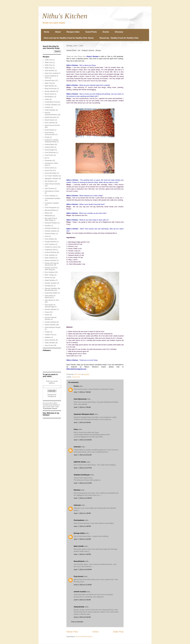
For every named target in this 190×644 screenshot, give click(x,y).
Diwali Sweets (50, 120)
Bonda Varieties (50, 91)
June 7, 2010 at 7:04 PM (82, 554)
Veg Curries (49, 345)
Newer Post (72, 632)
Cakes (47, 99)
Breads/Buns (49, 97)
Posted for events (51, 247)
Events (106, 32)
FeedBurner (52, 396)
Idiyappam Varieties (52, 178)
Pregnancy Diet (50, 250)
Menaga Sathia (79, 533)
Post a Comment (77, 622)
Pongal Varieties (50, 242)
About (58, 32)
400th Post (48, 65)
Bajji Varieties (49, 86)
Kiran (76, 429)
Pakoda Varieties (51, 231)
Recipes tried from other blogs (51, 269)
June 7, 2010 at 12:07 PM (83, 468)
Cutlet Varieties (50, 110)
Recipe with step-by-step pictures (52, 264)
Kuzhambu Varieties (52, 203)
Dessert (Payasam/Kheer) (51, 114)
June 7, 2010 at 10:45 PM (83, 569)
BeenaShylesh (79, 561)
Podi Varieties (50, 239)
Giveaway (48, 160)
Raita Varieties (50, 258)
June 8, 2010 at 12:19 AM (83, 585)
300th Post (48, 62)
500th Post (48, 68)
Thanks (47, 332)
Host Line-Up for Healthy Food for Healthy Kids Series (69, 38)
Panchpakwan (79, 520)
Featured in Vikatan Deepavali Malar (52, 141)
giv (46, 158)
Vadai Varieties (50, 343)
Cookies (48, 107)
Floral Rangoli (50, 150)
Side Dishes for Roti (52, 300)
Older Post (118, 632)
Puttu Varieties (50, 255)
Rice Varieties (50, 272)
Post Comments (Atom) (84, 637)
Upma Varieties (50, 340)
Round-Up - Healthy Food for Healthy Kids (119, 38)
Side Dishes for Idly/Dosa (50, 297)
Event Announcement (52, 125)
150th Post (48, 60)
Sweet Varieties (50, 325)
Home (47, 32)
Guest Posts (91, 32)
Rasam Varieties (50, 260)
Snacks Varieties (51, 309)
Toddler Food (49, 335)
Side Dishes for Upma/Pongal (50, 306)
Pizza (47, 236)
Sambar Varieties (51, 283)
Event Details (49, 130)
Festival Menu (50, 144)
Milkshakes (49, 216)
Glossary (119, 32)
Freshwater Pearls (50, 408)
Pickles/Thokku (50, 234)
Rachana (77, 490)
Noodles (48, 226)
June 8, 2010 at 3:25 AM (82, 600)
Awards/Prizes (50, 80)
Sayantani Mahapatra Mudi (84, 414)
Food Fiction (49, 155)
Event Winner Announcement (50, 134)
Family (47, 137)
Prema (76, 386)
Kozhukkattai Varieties (52, 198)
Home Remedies (51, 173)
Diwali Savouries (51, 117)
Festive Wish (49, 147)
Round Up (48, 278)
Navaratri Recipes (51, 223)
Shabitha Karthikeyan (82, 475)
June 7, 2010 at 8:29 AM (82, 422)
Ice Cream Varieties (52, 176)
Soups (47, 312)
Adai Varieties (50, 70)
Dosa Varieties (50, 123)
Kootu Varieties (50, 196)
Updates (48, 337)
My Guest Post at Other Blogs (51, 219)
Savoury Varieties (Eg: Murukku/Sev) (52, 289)
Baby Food (49, 83)
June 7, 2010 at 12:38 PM (83, 498)
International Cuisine (52, 191)
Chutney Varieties (51, 105)
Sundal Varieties (50, 322)
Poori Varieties (50, 244)
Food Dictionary (50, 152)
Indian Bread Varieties (52, 184)
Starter (47, 315)
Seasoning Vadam (51, 293)
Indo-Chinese (49, 188)
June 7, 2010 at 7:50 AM (82, 407)
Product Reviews (51, 252)
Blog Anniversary (51, 88)
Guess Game (49, 168)
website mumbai (80, 592)
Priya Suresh (79, 576)
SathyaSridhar (79, 607)
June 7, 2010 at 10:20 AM (83, 440)
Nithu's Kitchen (65, 16)
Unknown (77, 447)
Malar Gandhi (79, 546)
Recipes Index (73, 32)
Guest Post (76, 377)
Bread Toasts (49, 94)
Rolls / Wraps (49, 275)
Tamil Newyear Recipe (53, 327)
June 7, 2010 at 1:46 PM (82, 526)
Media (47, 213)
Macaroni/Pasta (50, 210)
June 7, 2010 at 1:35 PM (82, 513)
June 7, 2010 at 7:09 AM (82, 392)
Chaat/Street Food (51, 102)
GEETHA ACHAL (80, 462)
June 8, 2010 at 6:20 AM (82, 617)
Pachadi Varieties (51, 228)
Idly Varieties (49, 181)
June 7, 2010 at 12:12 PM (83, 483)
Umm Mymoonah (80, 399)
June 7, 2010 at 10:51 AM (83, 455)
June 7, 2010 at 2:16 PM (82, 539)
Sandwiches (49, 286)
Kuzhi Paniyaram (51, 207)
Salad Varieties (50, 280)
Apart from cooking (51, 73)
